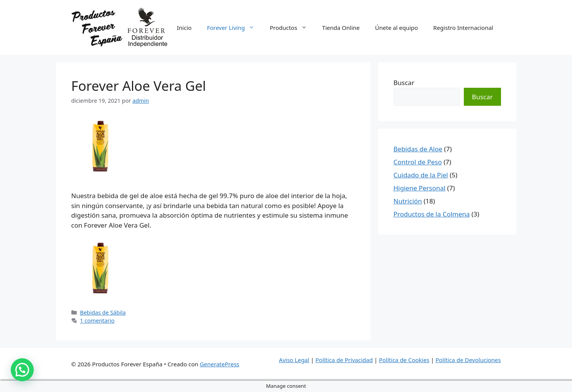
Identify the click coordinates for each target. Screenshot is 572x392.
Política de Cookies (404, 360)
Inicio (184, 28)
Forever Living (234, 28)
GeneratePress (220, 364)
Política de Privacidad (344, 360)
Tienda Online (341, 28)
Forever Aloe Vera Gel (139, 86)
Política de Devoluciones (468, 360)
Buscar (404, 83)
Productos (292, 28)
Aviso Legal (294, 360)
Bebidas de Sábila (103, 312)
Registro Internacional (463, 28)
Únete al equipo (397, 28)
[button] (22, 370)
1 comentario (97, 321)
